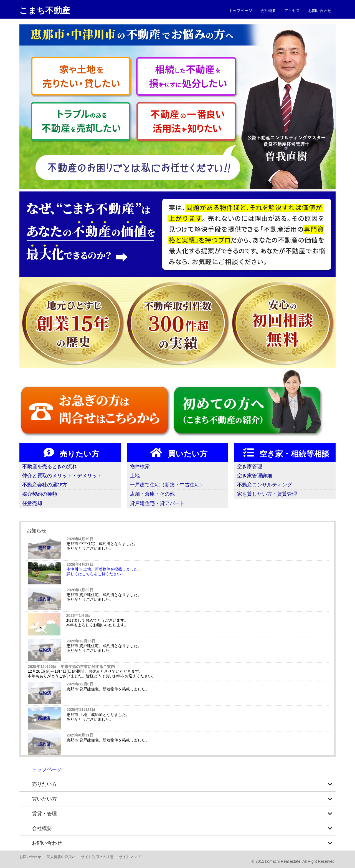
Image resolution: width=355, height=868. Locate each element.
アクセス (292, 11)
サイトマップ (130, 857)
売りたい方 (70, 453)
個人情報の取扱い (61, 857)
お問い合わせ (320, 11)
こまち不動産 (45, 10)
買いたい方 (177, 453)
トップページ (240, 11)
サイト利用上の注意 (97, 857)
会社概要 (268, 11)
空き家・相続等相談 (285, 453)
